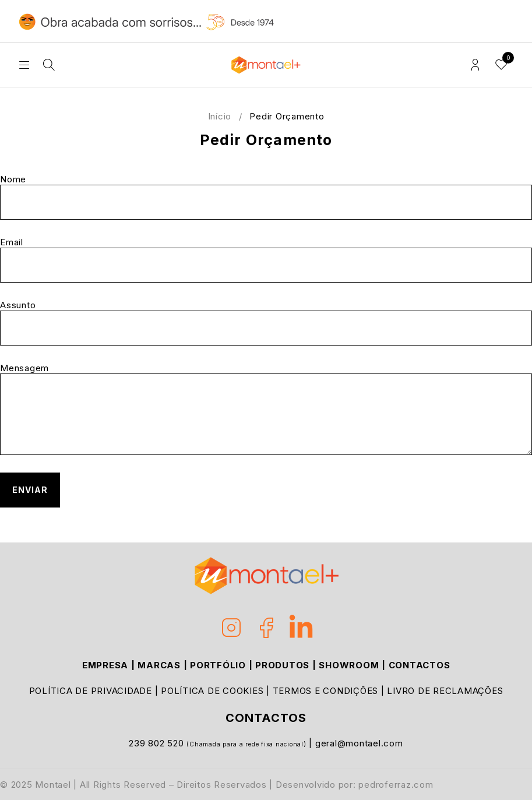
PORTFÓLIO (218, 665)
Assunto (266, 323)
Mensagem (266, 409)
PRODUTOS (282, 665)
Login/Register (475, 65)
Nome (266, 197)
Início (220, 116)
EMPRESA (105, 665)
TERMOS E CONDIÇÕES (326, 691)
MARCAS (159, 665)
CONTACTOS (420, 665)
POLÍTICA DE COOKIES (212, 691)
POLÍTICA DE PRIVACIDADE (91, 691)
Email (266, 260)
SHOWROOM (349, 665)
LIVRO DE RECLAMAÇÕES (445, 691)
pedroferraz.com (396, 785)
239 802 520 (158, 743)
